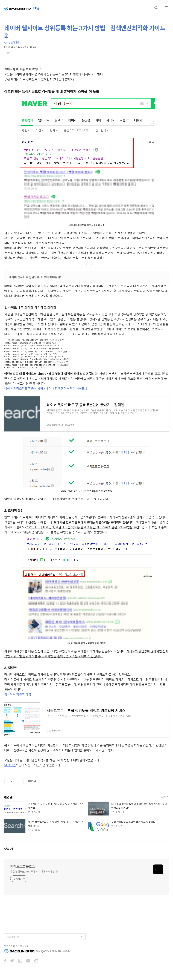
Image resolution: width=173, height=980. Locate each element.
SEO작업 (10, 769)
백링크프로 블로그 (23, 870)
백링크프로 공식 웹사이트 (16, 950)
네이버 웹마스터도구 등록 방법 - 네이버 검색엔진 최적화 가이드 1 (46, 392)
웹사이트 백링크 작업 (18, 698)
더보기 (165, 801)
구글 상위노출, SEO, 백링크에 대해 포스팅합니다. (35, 875)
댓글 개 (9, 853)
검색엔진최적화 (12, 42)
